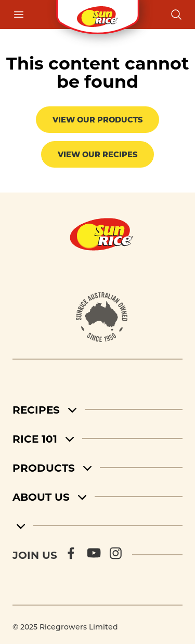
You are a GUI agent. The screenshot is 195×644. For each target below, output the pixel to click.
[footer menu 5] (97, 526)
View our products (97, 119)
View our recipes (97, 154)
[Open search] (176, 15)
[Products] (97, 468)
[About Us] (97, 497)
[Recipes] (97, 409)
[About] (102, 317)
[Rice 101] (97, 439)
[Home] (102, 234)
